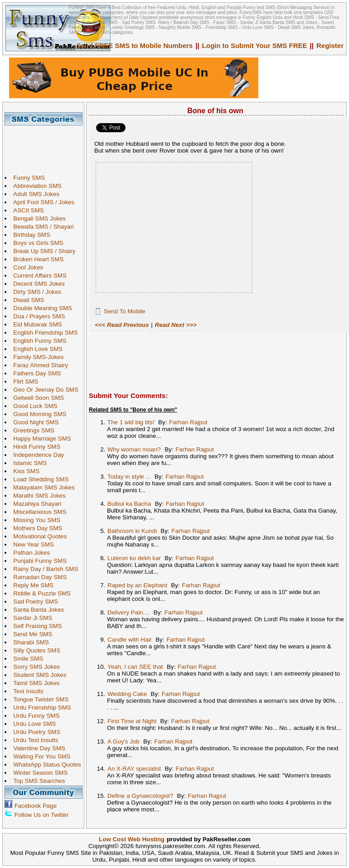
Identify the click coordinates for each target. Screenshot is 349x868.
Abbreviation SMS (35, 186)
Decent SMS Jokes (36, 284)
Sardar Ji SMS (30, 618)
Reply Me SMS (31, 585)
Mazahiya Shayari (35, 504)
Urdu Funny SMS (34, 716)
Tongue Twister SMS (39, 699)
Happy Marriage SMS (40, 439)
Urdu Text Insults (33, 740)
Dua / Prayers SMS (37, 316)
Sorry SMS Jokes (34, 667)
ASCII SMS (26, 210)
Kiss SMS (24, 471)
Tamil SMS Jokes (34, 683)
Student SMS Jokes (37, 675)
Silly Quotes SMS (34, 650)
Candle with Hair (130, 640)
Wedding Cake (127, 694)
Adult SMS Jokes (34, 194)
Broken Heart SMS (36, 259)
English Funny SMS (37, 341)
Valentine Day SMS (37, 748)
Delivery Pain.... (128, 612)
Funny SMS (27, 178)
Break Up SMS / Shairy (42, 251)
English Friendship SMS (43, 333)
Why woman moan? (134, 449)
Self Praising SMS (35, 626)
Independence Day (36, 455)
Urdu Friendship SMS (40, 707)
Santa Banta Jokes (36, 610)
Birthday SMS (29, 235)
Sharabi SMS (29, 642)
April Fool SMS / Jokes (41, 202)
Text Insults (26, 691)
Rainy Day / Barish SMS (43, 569)
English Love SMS (36, 349)
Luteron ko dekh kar (134, 558)
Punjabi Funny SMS (38, 561)
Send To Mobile (125, 311)
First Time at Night (132, 721)
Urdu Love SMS (32, 724)
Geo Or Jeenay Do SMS (44, 390)
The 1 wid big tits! (131, 422)
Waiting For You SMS (39, 756)
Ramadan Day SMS (38, 577)
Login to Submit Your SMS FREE (255, 46)
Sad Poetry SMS (33, 602)
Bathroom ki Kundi (132, 531)
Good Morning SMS (37, 414)
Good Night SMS (34, 422)
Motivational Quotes (38, 536)
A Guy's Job (124, 741)
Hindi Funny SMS (34, 447)
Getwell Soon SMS (36, 398)
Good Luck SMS (33, 406)
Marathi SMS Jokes (37, 496)
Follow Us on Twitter (42, 815)
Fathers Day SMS (35, 373)
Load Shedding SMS (39, 479)
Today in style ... (129, 477)
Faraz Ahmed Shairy (38, 365)
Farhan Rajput (188, 422)
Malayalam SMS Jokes (42, 487)
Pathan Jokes (29, 553)
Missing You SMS (34, 520)
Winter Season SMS (38, 773)
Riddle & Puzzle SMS (40, 593)
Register (330, 46)
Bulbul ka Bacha (129, 504)
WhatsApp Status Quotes (45, 765)
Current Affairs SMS (38, 276)
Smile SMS (26, 659)
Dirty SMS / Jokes (35, 292)
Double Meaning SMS (40, 308)
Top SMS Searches (37, 781)
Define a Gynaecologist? (140, 796)
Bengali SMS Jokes (37, 218)
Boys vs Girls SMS (36, 243)
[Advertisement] (47, 146)
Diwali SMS (26, 300)
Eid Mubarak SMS (35, 324)
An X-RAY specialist (134, 769)
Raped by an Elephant (137, 585)
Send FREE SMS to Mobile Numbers (135, 46)
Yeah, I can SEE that (135, 667)
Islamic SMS (28, 463)
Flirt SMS (23, 381)
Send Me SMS (30, 634)
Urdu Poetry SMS (34, 732)
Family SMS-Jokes (36, 357)
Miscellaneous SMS (37, 512)
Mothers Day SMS (35, 528)
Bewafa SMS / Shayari (41, 227)
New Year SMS (31, 544)
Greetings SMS (31, 430)
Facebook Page (36, 806)
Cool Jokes (26, 267)
